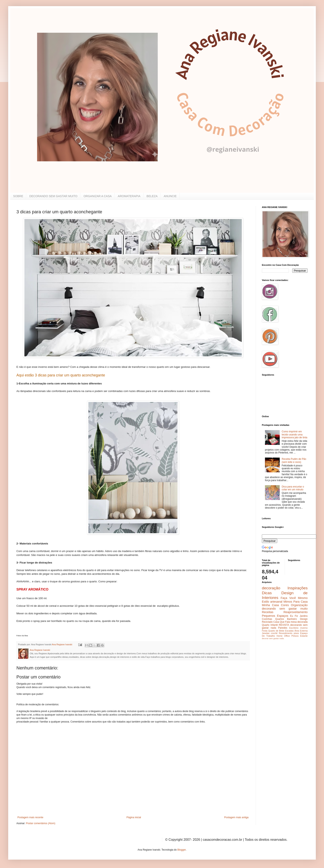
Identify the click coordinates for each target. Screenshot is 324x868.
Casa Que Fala (282, 622)
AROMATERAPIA (129, 196)
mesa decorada (299, 622)
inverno (304, 628)
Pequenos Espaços (275, 616)
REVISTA (284, 625)
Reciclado (267, 622)
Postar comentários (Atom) (41, 823)
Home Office (283, 636)
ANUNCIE (170, 196)
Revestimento (286, 633)
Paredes (283, 628)
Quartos (280, 619)
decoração (271, 588)
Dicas (267, 593)
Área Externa (301, 631)
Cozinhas (267, 619)
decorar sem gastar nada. (273, 638)
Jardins (304, 616)
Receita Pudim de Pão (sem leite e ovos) (294, 460)
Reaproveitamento (295, 612)
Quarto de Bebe (276, 631)
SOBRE (18, 196)
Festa (265, 631)
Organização (299, 605)
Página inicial (134, 817)
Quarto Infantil (270, 625)
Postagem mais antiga (236, 817)
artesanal (276, 602)
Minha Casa (270, 605)
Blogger (182, 850)
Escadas (289, 631)
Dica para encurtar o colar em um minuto (293, 488)
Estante (304, 636)
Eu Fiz (294, 616)
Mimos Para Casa (296, 602)
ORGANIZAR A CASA (98, 196)
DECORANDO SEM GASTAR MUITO (53, 196)
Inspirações (298, 588)
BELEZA (152, 196)
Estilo (265, 602)
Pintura (295, 636)
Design (304, 619)
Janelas (266, 633)
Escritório (294, 628)
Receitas (268, 612)
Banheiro (292, 619)
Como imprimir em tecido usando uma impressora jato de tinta (295, 435)
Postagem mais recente (30, 817)
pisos (296, 633)
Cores (285, 605)
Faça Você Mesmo (294, 598)
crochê (274, 633)
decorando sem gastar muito (285, 609)
